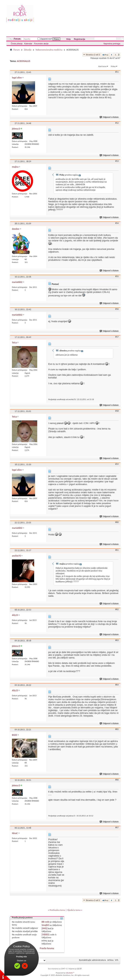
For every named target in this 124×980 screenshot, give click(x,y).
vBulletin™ (70, 973)
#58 (117, 411)
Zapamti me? (45, 39)
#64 (117, 685)
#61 (117, 550)
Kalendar (28, 44)
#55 (117, 276)
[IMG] (44, 928)
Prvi (105, 55)
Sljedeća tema (74, 910)
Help (69, 39)
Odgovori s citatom (109, 117)
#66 (117, 780)
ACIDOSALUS (23, 61)
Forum (17, 39)
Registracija (80, 39)
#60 (117, 522)
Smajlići (45, 925)
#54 (117, 223)
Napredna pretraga (112, 44)
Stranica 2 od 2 (93, 55)
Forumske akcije (41, 44)
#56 (117, 309)
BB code (45, 922)
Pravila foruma (47, 948)
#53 (117, 161)
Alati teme (102, 66)
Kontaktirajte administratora (93, 960)
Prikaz (113, 66)
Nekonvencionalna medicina (49, 50)
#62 (117, 609)
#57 (117, 337)
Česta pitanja (17, 44)
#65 (117, 729)
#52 (117, 123)
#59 (117, 464)
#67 (117, 827)
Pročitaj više (22, 957)
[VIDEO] (45, 935)
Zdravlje (28, 50)
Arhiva (110, 960)
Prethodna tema (57, 910)
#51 (117, 72)
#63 (117, 640)
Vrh (117, 960)
